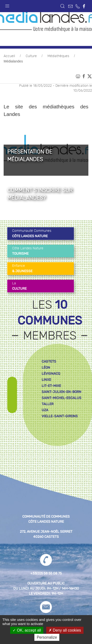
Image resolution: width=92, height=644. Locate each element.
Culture (31, 56)
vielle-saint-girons (60, 416)
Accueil (9, 56)
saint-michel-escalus (61, 398)
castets (49, 361)
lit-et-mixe (51, 386)
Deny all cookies (65, 630)
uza (45, 410)
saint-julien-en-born (61, 392)
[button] (7, 5)
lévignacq (51, 374)
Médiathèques (58, 56)
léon (46, 368)
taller (48, 404)
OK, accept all (27, 630)
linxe (46, 380)
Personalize (47, 637)
